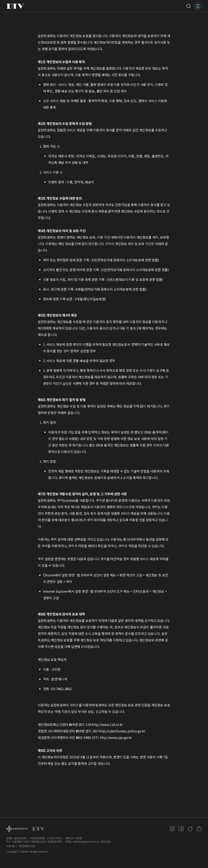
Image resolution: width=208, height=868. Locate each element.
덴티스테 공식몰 (199, 829)
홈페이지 (190, 829)
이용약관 (10, 846)
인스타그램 (172, 829)
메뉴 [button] (198, 6)
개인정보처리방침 (27, 846)
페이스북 (181, 829)
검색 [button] (188, 6)
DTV (15, 6)
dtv (25, 829)
